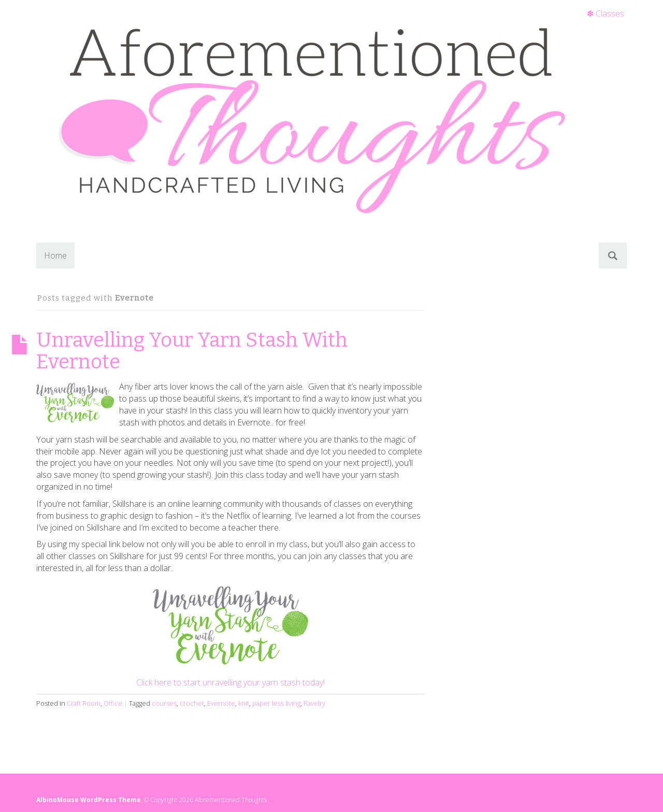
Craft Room (84, 703)
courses (164, 703)
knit (244, 703)
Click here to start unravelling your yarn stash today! (230, 682)
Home (55, 255)
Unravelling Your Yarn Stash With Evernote (192, 351)
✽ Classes (606, 13)
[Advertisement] (569, 359)
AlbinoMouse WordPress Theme (89, 800)
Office (113, 703)
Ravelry (314, 703)
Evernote (221, 703)
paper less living (276, 703)
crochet (192, 703)
